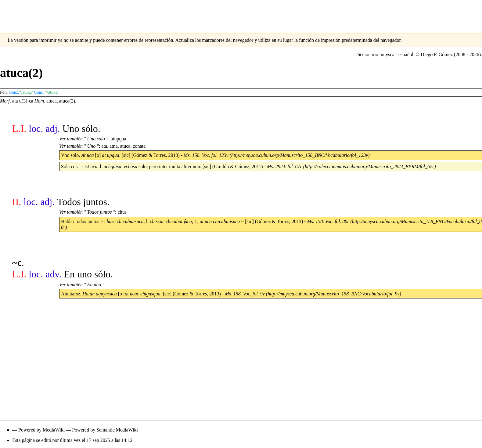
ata (15, 101)
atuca (52, 101)
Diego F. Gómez (437, 54)
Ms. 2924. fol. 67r (284, 166)
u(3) (23, 101)
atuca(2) (67, 101)
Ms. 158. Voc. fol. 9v (245, 294)
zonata (139, 146)
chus (122, 212)
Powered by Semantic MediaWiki (105, 430)
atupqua (119, 139)
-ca (30, 101)
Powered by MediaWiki (41, 430)
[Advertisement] (241, 14)
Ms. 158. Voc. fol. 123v (206, 155)
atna (114, 146)
